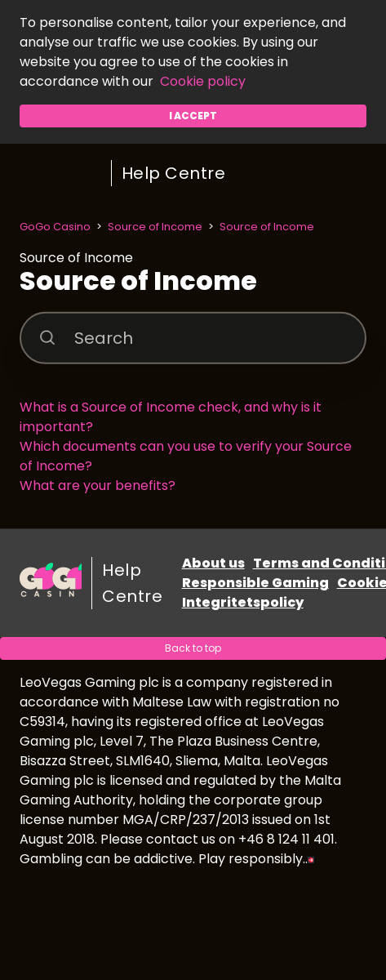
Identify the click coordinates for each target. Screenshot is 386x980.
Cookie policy (203, 81)
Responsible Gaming (255, 583)
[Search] (193, 337)
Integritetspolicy (243, 602)
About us (213, 563)
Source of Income (155, 227)
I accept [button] (193, 116)
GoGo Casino (55, 227)
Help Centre (174, 173)
